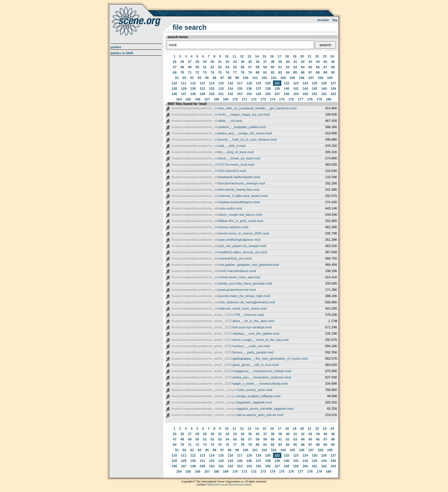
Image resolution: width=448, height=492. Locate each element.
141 (296, 89)
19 (294, 56)
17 (280, 56)
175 (282, 99)
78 (242, 72)
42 (303, 62)
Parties (116, 47)
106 (302, 78)
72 (197, 72)
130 (193, 89)
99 (237, 78)
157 (277, 94)
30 (212, 62)
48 (182, 67)
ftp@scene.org (216, 485)
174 (272, 99)
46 (333, 62)
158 (286, 94)
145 (333, 89)
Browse (323, 20)
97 (222, 78)
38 (273, 62)
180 (329, 99)
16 (272, 56)
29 (205, 62)
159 (296, 94)
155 (258, 94)
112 (193, 83)
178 (310, 99)
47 (175, 67)
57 (250, 67)
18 (287, 56)
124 (305, 83)
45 (325, 62)
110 (174, 83)
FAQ (335, 20)
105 (292, 78)
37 (265, 62)
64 (303, 67)
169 (226, 99)
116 (230, 83)
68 (333, 67)
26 (182, 62)
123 (296, 83)
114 (212, 83)
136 (249, 89)
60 (273, 67)
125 (315, 83)
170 (235, 99)
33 (235, 62)
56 (242, 67)
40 (288, 62)
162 (324, 94)
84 (288, 72)
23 (325, 56)
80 (257, 72)
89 (325, 72)
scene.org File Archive (137, 21)
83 (280, 72)
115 (221, 83)
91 (177, 78)
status (248, 485)
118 (249, 83)
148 (193, 94)
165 (188, 99)
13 (249, 56)
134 (230, 89)
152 (230, 94)
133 (221, 89)
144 (324, 89)
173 (263, 99)
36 (257, 62)
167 (207, 99)
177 (300, 99)
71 (190, 72)
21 (310, 56)
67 (325, 67)
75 (220, 72)
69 (175, 72)
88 (318, 72)
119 (258, 83)
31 (220, 62)
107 (311, 78)
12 (242, 56)
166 (198, 99)
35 (250, 62)
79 (250, 72)
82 (273, 72)
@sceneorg (235, 485)
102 (264, 78)
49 (190, 67)
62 (288, 67)
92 (184, 78)
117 (240, 83)
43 (310, 62)
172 (254, 99)
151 (221, 94)
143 (315, 89)
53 (220, 67)
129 (184, 89)
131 (202, 89)
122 (286, 83)
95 (207, 78)
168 (216, 99)
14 (257, 56)
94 (199, 78)
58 (257, 67)
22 (317, 56)
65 (310, 67)
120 (268, 83)
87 (310, 72)
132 (212, 89)
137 (258, 89)
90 (333, 72)
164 (179, 99)
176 (291, 99)
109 (330, 78)
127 (333, 83)
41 (295, 62)
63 (295, 67)
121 (277, 83)
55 (235, 67)
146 (174, 94)
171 (244, 99)
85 (295, 72)
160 (305, 94)
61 (280, 67)
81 (265, 72)
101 (255, 78)
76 (227, 72)
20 (302, 56)
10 (227, 56)
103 (274, 78)
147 (184, 94)
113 (202, 83)
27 (190, 62)
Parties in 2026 (122, 53)
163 (333, 94)
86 (303, 72)
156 (268, 94)
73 (205, 72)
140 (286, 89)
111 (184, 83)
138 (268, 89)
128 (174, 89)
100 (246, 78)
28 (197, 62)
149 (202, 94)
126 (324, 83)
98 (230, 78)
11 (234, 56)
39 (280, 62)
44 (318, 62)
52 (212, 67)
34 (242, 62)
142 (305, 89)
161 (315, 94)
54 (227, 67)
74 (212, 72)
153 (240, 94)
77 (235, 72)
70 (182, 72)
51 (205, 67)
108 (320, 78)
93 (192, 78)
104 (283, 78)
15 (264, 56)
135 (240, 89)
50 (197, 67)
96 (215, 78)
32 (227, 62)
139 (277, 89)
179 (319, 99)
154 (249, 94)
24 (332, 56)
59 (265, 67)
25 (175, 62)
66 (318, 67)
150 (212, 94)
